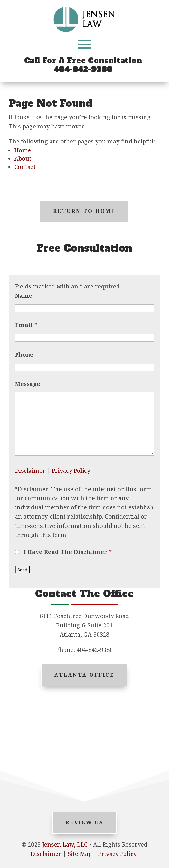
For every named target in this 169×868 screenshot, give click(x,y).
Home (23, 150)
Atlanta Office (84, 675)
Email (26, 325)
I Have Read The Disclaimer (68, 552)
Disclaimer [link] (46, 854)
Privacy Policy (71, 470)
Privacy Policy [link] (117, 854)
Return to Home (84, 211)
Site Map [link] (80, 854)
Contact (25, 167)
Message (28, 384)
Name (24, 295)
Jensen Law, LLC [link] (65, 844)
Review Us (84, 822)
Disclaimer (30, 470)
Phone (24, 354)
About (23, 158)
